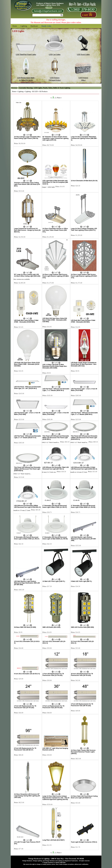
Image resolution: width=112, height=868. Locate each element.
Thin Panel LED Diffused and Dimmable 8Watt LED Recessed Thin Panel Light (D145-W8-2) (56, 438)
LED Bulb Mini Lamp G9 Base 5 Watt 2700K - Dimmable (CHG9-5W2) (26, 321)
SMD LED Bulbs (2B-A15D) (51, 627)
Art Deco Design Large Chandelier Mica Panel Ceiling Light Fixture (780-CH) (27, 138)
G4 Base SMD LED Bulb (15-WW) (25, 627)
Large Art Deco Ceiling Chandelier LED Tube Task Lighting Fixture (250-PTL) (84, 229)
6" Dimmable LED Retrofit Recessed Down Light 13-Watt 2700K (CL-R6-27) (27, 538)
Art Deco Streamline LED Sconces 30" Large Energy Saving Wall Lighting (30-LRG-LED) (27, 796)
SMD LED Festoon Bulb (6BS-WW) (82, 627)
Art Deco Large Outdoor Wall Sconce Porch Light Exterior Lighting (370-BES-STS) (56, 276)
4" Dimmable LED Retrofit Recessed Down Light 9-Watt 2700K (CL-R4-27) (55, 506)
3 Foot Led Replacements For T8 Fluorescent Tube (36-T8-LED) (53, 707)
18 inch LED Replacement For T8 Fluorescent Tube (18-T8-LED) (82, 675)
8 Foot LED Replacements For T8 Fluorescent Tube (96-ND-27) (25, 749)
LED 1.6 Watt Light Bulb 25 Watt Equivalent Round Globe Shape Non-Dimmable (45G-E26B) (55, 366)
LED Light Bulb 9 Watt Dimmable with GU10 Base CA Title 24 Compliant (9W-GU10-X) (55, 182)
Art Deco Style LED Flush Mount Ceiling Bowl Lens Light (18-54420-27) (84, 797)
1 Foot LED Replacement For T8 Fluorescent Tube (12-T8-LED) (53, 675)
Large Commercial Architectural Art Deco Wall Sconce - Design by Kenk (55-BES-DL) (28, 230)
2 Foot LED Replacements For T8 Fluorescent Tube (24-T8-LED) (25, 707)
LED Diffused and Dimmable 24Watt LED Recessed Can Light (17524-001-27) (28, 506)
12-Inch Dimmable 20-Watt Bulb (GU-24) (84, 181)
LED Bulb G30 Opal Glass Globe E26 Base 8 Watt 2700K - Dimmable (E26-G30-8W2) (55, 320)
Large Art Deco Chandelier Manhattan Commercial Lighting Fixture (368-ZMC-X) (84, 138)
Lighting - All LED (31, 92)
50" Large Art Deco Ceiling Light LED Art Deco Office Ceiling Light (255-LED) (27, 275)
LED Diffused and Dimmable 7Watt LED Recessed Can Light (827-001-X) (56, 468)
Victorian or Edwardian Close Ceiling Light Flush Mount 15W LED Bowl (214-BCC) (27, 184)
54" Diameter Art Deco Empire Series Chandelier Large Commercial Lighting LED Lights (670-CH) (56, 138)
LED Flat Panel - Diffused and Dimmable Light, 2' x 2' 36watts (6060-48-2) (84, 414)
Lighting (24, 26)
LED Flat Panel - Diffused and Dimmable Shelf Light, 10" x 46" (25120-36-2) (28, 388)
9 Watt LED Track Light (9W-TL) (81, 581)
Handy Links (46, 26)
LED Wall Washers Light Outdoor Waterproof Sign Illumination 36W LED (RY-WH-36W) (27, 583)
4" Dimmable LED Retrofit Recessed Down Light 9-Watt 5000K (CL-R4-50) (83, 506)
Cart (85, 15)
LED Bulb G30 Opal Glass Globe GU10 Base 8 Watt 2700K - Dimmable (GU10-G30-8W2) (27, 364)
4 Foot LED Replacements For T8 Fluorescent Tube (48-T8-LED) (82, 705)
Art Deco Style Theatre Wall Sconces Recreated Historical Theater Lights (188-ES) (83, 752)
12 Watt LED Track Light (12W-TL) (54, 581)
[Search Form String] (48, 15)
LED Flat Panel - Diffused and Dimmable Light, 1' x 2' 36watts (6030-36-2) (56, 390)
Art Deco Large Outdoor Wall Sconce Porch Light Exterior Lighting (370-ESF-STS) (84, 276)
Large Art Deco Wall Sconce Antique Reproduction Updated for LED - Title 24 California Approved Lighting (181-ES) (56, 798)
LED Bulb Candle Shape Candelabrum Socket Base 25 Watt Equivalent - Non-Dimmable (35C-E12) (84, 364)
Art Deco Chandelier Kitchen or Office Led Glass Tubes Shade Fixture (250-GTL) (55, 230)
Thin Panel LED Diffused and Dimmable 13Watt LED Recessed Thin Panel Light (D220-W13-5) (84, 438)
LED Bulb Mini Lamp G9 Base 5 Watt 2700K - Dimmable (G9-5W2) (83, 321)
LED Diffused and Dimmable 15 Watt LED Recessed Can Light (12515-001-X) (84, 468)
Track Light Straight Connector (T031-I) (84, 842)
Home (15, 26)
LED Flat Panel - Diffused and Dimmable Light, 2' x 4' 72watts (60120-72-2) (28, 437)
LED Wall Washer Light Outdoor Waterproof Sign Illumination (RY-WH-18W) (83, 539)
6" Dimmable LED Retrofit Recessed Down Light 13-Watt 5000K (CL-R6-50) (55, 538)
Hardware (34, 26)
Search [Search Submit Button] (62, 15)
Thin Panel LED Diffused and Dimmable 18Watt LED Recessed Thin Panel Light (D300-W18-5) (27, 469)
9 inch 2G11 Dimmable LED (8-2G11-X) (27, 674)
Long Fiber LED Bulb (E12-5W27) (54, 840)
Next (59, 98)
